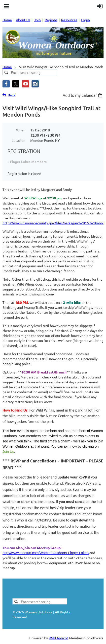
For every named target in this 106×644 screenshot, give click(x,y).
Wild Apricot (58, 638)
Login (86, 20)
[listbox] (83, 95)
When (21, 130)
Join (37, 20)
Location (18, 140)
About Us (23, 20)
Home (7, 20)
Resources (69, 20)
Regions (51, 20)
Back (12, 95)
